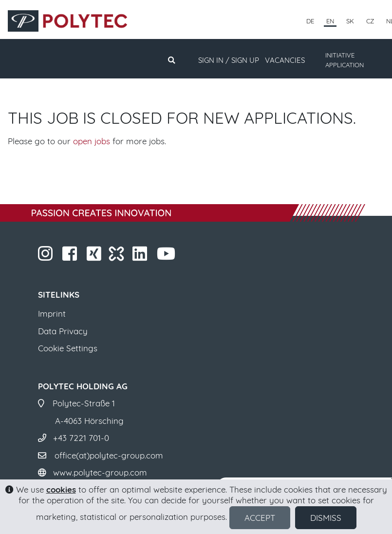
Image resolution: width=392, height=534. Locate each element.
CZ (370, 21)
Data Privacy (63, 331)
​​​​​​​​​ (95, 257)
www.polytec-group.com (100, 472)
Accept (260, 518)
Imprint (52, 314)
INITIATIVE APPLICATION (345, 60)
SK (350, 21)
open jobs (92, 141)
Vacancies (285, 60)
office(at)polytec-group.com (109, 455)
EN (330, 21)
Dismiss (326, 518)
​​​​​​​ (47, 257)
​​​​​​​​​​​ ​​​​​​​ (167, 257)
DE (310, 21)
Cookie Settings (68, 348)
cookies (61, 489)
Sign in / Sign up (229, 60)
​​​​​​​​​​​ (141, 257)
